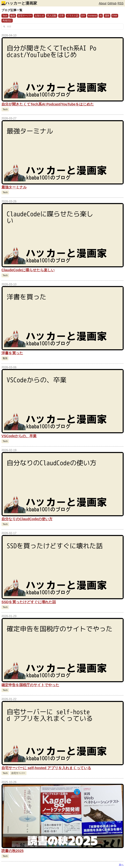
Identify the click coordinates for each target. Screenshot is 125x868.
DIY (83, 16)
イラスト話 (73, 16)
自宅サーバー (25, 16)
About (103, 3)
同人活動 (52, 16)
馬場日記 (7, 21)
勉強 (13, 16)
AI (101, 16)
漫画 (107, 16)
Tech (5, 16)
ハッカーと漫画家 (21, 3)
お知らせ (39, 16)
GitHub (112, 3)
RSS (121, 3)
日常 (62, 16)
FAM (115, 16)
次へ (121, 865)
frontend (92, 16)
